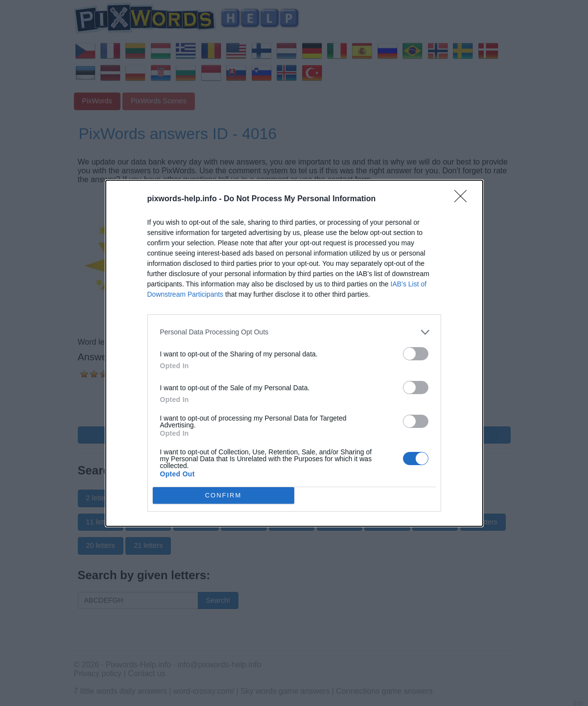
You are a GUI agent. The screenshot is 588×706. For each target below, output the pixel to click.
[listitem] (294, 332)
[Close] (464, 199)
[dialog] (294, 353)
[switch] (416, 354)
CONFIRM (223, 495)
